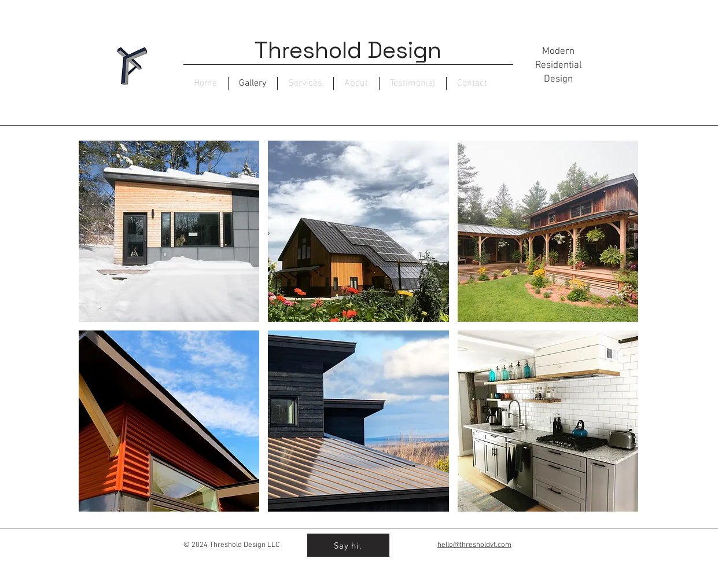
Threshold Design (348, 50)
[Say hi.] (348, 545)
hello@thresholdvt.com (474, 545)
